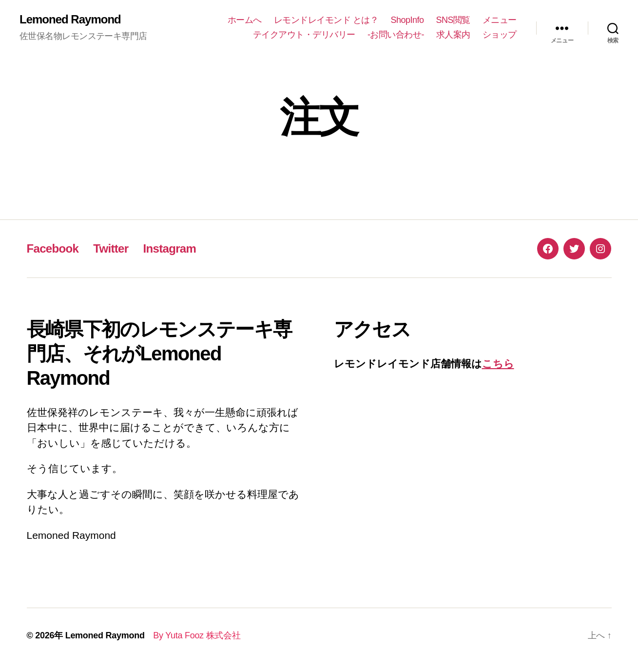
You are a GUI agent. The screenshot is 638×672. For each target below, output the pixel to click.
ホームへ (245, 20)
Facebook (53, 248)
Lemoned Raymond (70, 20)
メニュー (500, 20)
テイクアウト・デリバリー (304, 35)
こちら (498, 364)
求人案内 (453, 35)
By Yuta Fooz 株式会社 (193, 635)
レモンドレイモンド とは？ (326, 20)
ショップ (500, 35)
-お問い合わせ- (396, 35)
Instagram (169, 248)
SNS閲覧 (453, 20)
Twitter (111, 248)
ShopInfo (407, 20)
